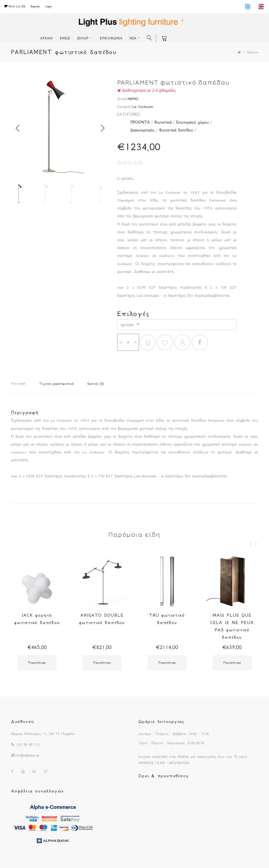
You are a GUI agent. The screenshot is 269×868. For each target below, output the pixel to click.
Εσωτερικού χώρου (193, 122)
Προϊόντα (252, 52)
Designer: (125, 107)
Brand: (122, 99)
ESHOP (83, 38)
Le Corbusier (143, 107)
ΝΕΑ (133, 38)
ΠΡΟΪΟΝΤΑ (140, 122)
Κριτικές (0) (96, 384)
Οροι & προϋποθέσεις (164, 776)
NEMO (133, 99)
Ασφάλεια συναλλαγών (38, 791)
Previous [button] (18, 128)
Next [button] (103, 128)
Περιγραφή (18, 383)
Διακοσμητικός (142, 130)
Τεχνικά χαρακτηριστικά (56, 384)
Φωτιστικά (163, 122)
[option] (60, 128)
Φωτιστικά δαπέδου (176, 130)
